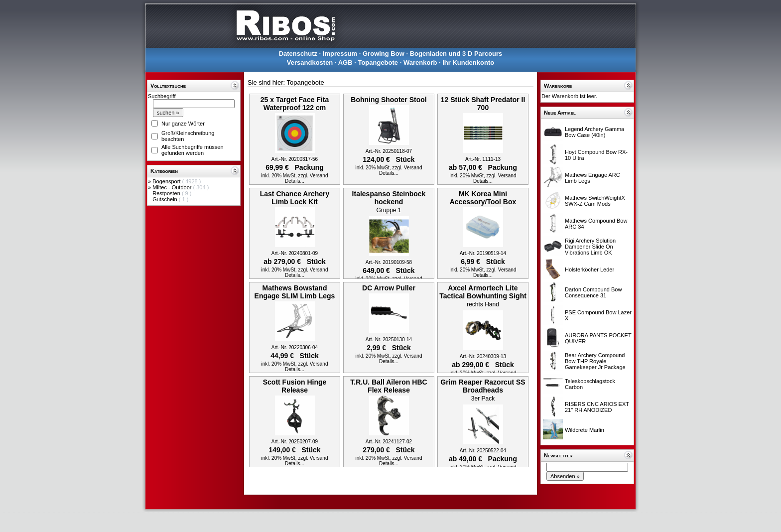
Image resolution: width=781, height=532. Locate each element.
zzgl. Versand (313, 176)
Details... (295, 181)
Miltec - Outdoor (173, 187)
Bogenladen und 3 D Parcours (456, 54)
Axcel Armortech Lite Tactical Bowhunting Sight (483, 292)
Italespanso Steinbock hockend (389, 198)
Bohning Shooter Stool (389, 100)
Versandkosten (310, 63)
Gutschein (166, 199)
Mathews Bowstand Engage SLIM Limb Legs (295, 292)
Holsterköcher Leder (589, 269)
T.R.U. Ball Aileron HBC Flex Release (389, 386)
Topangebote (378, 63)
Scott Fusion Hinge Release (295, 386)
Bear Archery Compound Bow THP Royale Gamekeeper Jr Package (595, 361)
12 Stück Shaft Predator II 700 (483, 104)
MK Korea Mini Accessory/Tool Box (483, 198)
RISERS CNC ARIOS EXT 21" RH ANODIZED (597, 407)
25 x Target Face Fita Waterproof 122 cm (295, 104)
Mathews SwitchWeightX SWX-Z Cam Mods (595, 201)
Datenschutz (298, 54)
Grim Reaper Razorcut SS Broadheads (483, 386)
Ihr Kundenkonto (468, 63)
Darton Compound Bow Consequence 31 (593, 292)
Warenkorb (420, 63)
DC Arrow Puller (389, 288)
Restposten (167, 193)
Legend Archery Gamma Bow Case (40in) (594, 132)
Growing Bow (384, 54)
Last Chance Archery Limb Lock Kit (295, 198)
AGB (345, 63)
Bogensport (167, 181)
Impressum (340, 54)
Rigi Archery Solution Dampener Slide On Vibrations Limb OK (590, 247)
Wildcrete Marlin (585, 430)
